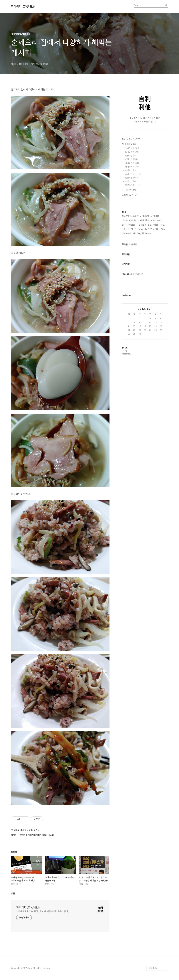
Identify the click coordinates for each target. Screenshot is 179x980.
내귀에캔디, (149, 229)
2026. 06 (145, 309)
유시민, (160, 220)
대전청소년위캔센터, (130, 220)
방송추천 (131, 178)
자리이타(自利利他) (23, 6)
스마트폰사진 (133, 174)
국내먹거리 (132, 167)
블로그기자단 (133, 185)
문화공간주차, (128, 229)
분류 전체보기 (131, 139)
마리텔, (156, 216)
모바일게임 (132, 152)
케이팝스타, (147, 216)
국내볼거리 (132, 163)
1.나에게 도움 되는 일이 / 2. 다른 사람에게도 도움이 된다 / (43, 911)
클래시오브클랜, (129, 225)
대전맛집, (139, 229)
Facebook (127, 274)
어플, (157, 229)
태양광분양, (127, 233)
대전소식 (131, 159)
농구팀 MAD (129, 195)
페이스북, (137, 233)
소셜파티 (131, 181)
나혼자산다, (141, 225)
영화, (163, 229)
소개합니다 (132, 148)
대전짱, (156, 225)
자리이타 (129, 144)
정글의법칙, (127, 216)
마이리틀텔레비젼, (148, 220)
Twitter (139, 274)
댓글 (13, 893)
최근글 (125, 244)
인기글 (134, 244)
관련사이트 (153, 968)
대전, (163, 225)
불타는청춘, (147, 233)
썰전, (150, 225)
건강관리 (131, 170)
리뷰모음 (131, 156)
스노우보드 (129, 190)
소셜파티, (137, 216)
